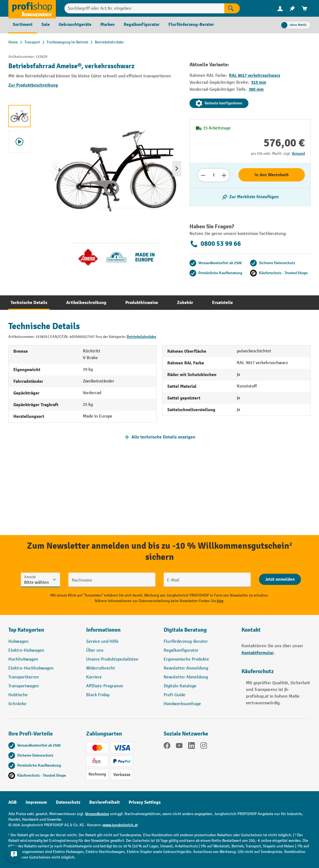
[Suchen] (232, 8)
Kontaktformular (258, 653)
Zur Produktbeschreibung (33, 85)
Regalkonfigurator (181, 650)
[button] (198, 632)
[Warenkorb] (305, 8)
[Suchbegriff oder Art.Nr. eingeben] (144, 8)
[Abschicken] (280, 579)
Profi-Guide (175, 695)
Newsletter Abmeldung (186, 677)
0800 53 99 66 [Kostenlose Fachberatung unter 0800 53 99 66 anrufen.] (215, 244)
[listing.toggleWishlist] (250, 197)
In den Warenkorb (272, 175)
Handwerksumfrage (182, 704)
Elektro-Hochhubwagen (31, 668)
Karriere (94, 677)
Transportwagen (24, 686)
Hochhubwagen (23, 659)
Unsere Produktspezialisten (112, 659)
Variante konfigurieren (219, 103)
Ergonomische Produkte (186, 659)
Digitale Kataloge (180, 686)
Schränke (17, 704)
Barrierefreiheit (104, 802)
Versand (298, 154)
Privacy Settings (145, 802)
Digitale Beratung (185, 630)
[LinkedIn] (191, 747)
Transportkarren (24, 677)
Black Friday (98, 695)
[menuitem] (280, 8)
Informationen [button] (103, 630)
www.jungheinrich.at (120, 825)
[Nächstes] (177, 169)
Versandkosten (97, 814)
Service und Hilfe (102, 642)
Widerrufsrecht (101, 668)
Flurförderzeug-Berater (186, 642)
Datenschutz (68, 802)
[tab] (29, 303)
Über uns (95, 650)
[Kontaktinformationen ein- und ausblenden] (14, 854)
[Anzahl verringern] (203, 175)
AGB (13, 802)
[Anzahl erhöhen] (224, 175)
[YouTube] (179, 747)
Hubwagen (18, 642)
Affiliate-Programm (105, 686)
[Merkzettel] (292, 8)
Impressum (36, 802)
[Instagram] (204, 747)
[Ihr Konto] (280, 8)
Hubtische (18, 695)
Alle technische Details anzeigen (163, 437)
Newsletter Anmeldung (186, 668)
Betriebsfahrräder (141, 337)
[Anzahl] (214, 175)
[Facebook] (167, 747)
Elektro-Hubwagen (26, 650)
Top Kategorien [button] (26, 630)
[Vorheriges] (56, 169)
